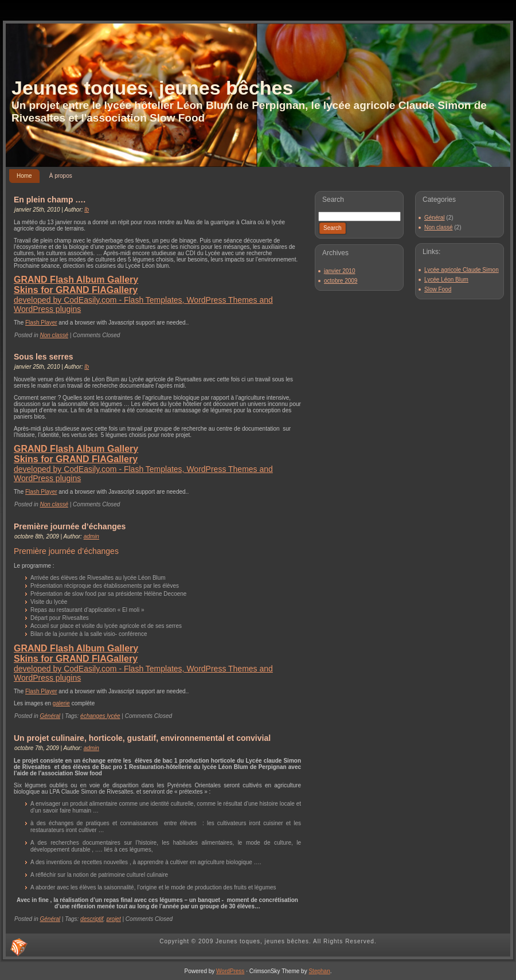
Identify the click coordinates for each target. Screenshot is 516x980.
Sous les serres (44, 357)
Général (50, 716)
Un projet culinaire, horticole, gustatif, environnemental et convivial (142, 738)
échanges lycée (100, 716)
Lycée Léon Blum (446, 280)
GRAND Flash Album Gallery (76, 280)
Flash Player (41, 323)
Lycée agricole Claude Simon (462, 270)
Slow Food (438, 289)
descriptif (92, 919)
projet (114, 919)
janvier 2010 (339, 271)
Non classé (54, 335)
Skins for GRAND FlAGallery (76, 290)
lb (87, 210)
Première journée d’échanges (70, 526)
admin (91, 536)
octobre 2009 (341, 281)
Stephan (319, 971)
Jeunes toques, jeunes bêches (152, 88)
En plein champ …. (50, 200)
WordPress (230, 971)
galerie (61, 703)
